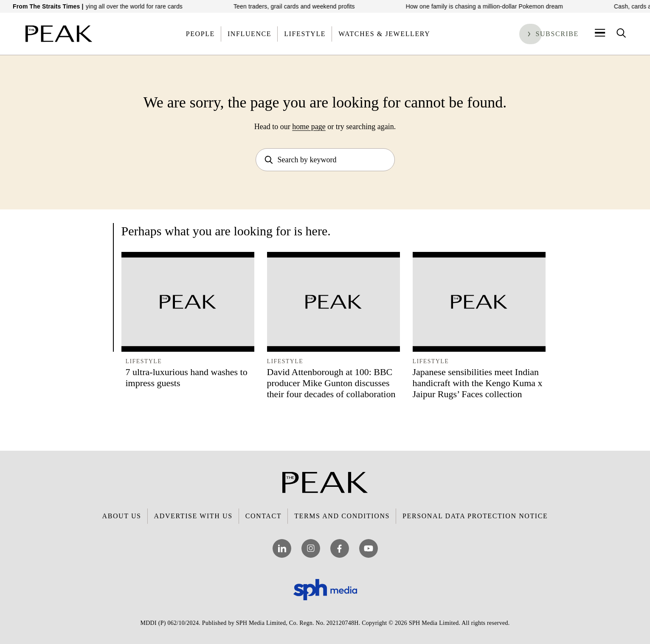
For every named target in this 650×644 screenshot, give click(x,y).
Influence (249, 34)
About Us (122, 516)
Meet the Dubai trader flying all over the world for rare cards (108, 6)
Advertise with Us (193, 516)
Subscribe (557, 34)
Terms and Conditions (342, 516)
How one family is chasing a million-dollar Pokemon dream (490, 6)
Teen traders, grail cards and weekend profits (299, 6)
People (200, 34)
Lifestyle (305, 34)
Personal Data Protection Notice (475, 516)
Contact (263, 516)
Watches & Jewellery (384, 34)
